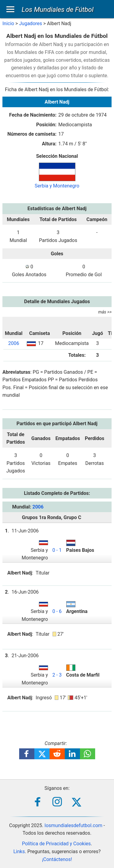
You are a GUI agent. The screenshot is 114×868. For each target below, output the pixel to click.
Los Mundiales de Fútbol (58, 9)
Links (19, 851)
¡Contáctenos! (57, 859)
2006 (14, 343)
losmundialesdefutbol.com (74, 825)
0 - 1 (57, 550)
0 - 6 (57, 611)
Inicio (8, 23)
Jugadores (31, 23)
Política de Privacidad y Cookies (56, 844)
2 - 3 (57, 675)
